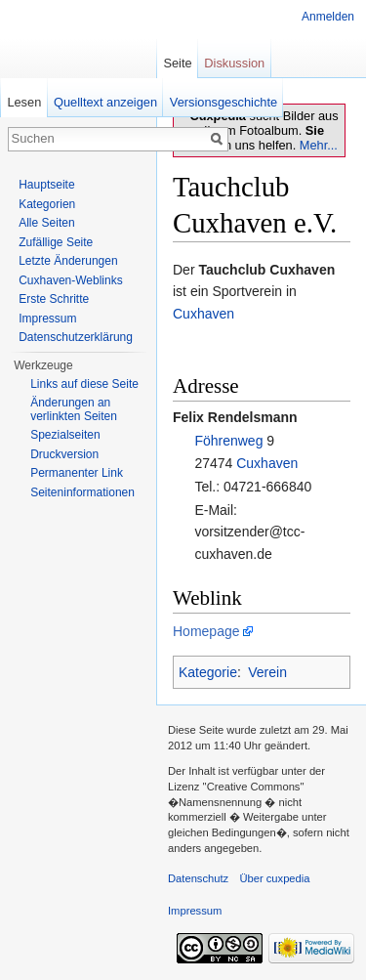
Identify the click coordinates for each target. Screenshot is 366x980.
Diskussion (234, 63)
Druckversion (64, 454)
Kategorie (208, 672)
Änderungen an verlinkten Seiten (74, 409)
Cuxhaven (203, 314)
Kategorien (47, 204)
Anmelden (328, 17)
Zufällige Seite (56, 242)
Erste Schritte (54, 299)
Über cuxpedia (274, 878)
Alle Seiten (46, 223)
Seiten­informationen (82, 492)
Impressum (47, 319)
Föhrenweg (228, 441)
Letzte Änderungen (68, 261)
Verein (267, 672)
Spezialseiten (65, 435)
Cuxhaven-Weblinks (71, 280)
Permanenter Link (77, 473)
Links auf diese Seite (84, 384)
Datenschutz (198, 878)
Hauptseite (46, 185)
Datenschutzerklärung (76, 337)
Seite (177, 63)
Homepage (206, 631)
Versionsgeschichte (224, 102)
